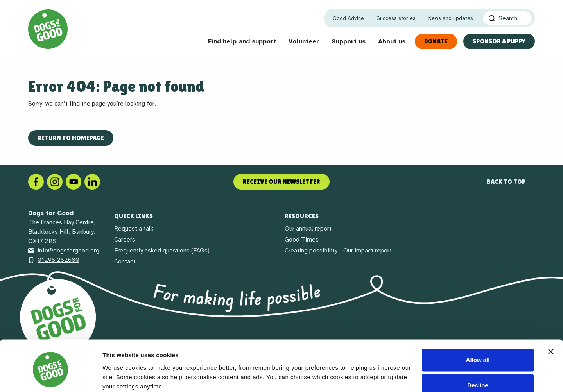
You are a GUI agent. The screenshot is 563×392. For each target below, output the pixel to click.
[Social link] (74, 181)
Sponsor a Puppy (499, 41)
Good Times (302, 240)
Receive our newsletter (281, 182)
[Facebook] (36, 181)
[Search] (507, 18)
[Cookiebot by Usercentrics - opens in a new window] (51, 377)
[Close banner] (551, 320)
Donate (436, 41)
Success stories (396, 18)
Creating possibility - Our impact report (338, 251)
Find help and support (242, 41)
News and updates (451, 18)
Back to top (506, 182)
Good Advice (348, 18)
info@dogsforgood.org (64, 251)
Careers (125, 240)
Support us (349, 41)
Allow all (478, 328)
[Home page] (48, 29)
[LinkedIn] (92, 181)
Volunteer (304, 41)
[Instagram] (55, 181)
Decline (478, 354)
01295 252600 (54, 260)
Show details (121, 377)
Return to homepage (71, 138)
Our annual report (308, 229)
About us (392, 41)
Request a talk (134, 229)
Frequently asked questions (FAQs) (162, 251)
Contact (125, 261)
